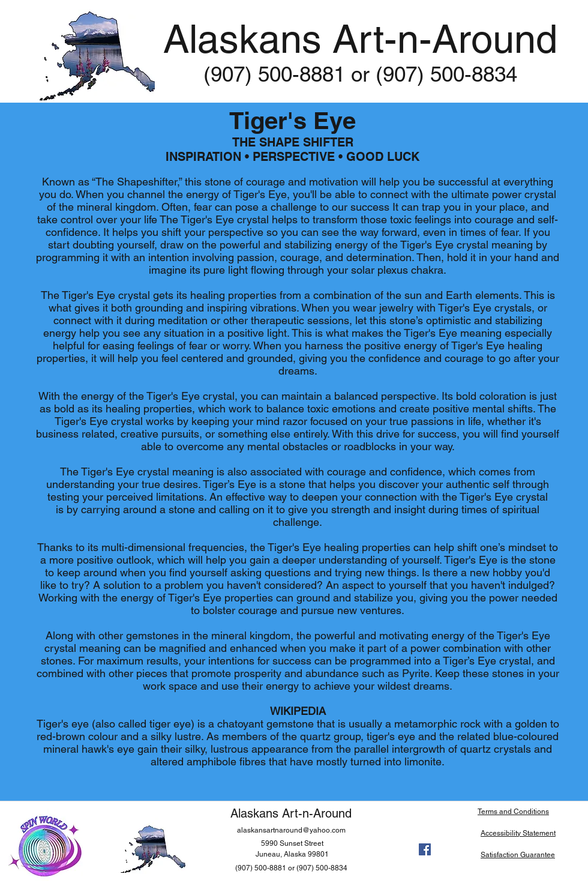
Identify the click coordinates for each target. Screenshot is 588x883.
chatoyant (240, 724)
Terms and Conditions (513, 812)
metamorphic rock (437, 724)
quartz (315, 736)
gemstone (290, 724)
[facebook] (425, 849)
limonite (423, 761)
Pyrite (416, 673)
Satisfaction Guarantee (518, 855)
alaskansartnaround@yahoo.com (291, 830)
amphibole (211, 761)
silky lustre (176, 736)
